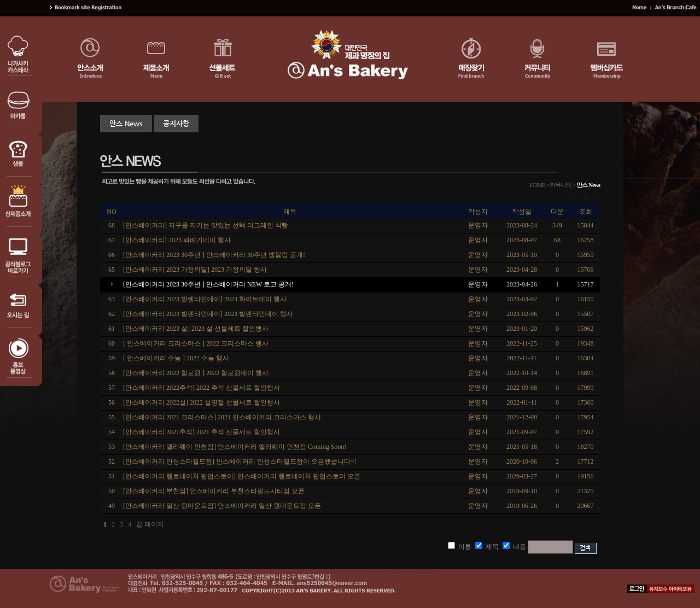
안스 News (126, 123)
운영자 (478, 284)
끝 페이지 (150, 524)
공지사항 (176, 123)
